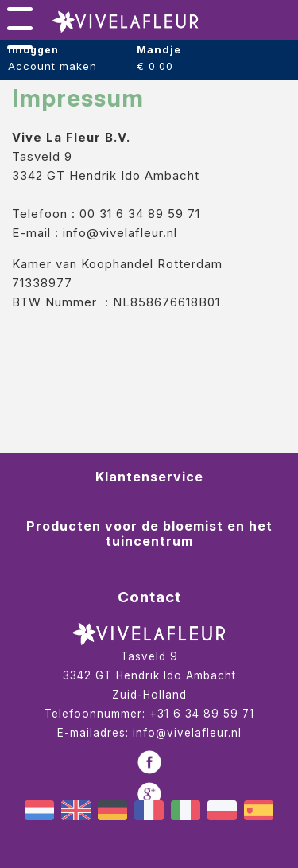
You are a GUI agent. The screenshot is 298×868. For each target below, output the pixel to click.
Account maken (52, 66)
